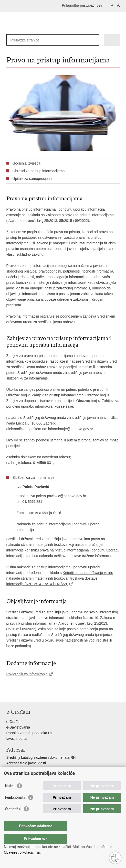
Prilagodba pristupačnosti (82, 5)
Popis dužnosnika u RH (25, 774)
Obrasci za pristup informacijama (39, 171)
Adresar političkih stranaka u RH (32, 769)
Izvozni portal (17, 739)
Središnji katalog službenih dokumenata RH (41, 757)
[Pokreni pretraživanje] (94, 40)
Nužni (10, 796)
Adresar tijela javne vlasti (26, 763)
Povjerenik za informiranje (27, 674)
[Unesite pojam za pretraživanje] (29, 40)
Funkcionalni (15, 808)
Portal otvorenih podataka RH (30, 733)
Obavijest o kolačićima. (22, 852)
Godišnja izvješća (27, 163)
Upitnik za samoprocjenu (32, 179)
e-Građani (14, 722)
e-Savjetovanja (18, 727)
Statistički (13, 819)
